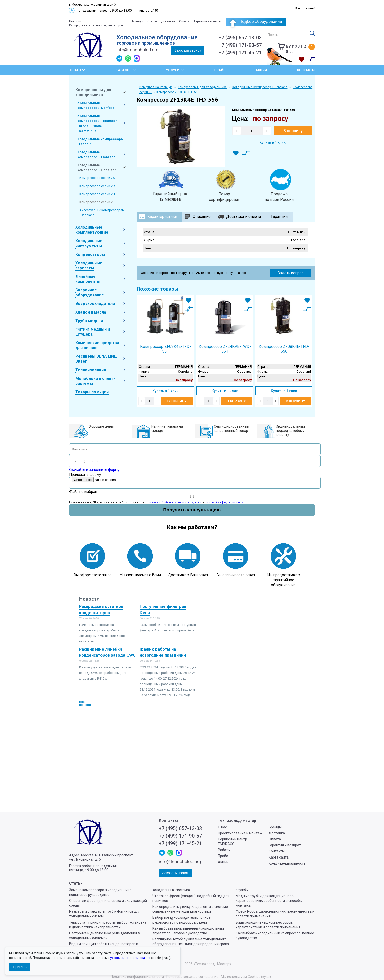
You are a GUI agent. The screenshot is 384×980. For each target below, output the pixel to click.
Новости (75, 21)
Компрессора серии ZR (97, 186)
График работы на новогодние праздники (163, 652)
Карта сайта (279, 857)
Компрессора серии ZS (97, 178)
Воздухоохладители (95, 304)
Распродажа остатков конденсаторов (96, 25)
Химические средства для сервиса (97, 345)
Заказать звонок (188, 50)
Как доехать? (305, 8)
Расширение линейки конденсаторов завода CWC (107, 652)
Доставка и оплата (244, 217)
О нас (222, 827)
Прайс (220, 70)
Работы (224, 850)
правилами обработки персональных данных (174, 502)
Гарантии (279, 217)
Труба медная (89, 321)
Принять (20, 967)
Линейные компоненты (88, 279)
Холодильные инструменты (89, 243)
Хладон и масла (91, 312)
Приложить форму (85, 474)
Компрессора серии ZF (97, 202)
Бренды (138, 21)
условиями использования (130, 958)
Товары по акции (92, 392)
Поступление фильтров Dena (163, 609)
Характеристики (162, 217)
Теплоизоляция (91, 370)
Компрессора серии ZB (97, 194)
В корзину (293, 131)
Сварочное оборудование (90, 293)
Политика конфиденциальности (137, 977)
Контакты (306, 70)
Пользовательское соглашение (192, 977)
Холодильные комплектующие (92, 230)
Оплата (184, 21)
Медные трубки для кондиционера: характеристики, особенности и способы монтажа (269, 901)
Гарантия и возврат (208, 21)
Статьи (152, 21)
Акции (261, 70)
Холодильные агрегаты (89, 265)
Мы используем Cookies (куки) (246, 977)
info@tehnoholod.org (137, 50)
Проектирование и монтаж (240, 833)
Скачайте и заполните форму (94, 469)
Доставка (168, 21)
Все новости (85, 703)
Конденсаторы (90, 254)
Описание (202, 217)
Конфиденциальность (287, 863)
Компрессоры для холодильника (93, 92)
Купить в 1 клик (272, 142)
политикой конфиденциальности (224, 502)
